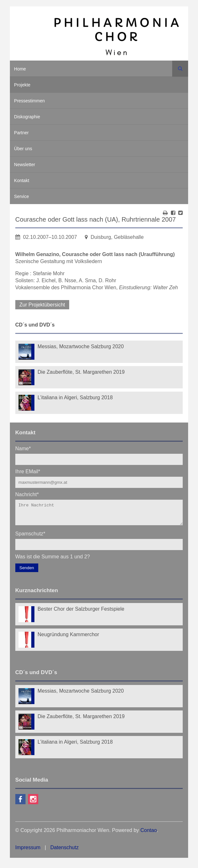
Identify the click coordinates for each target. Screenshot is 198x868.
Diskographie (27, 117)
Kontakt (22, 180)
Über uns (23, 149)
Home (20, 69)
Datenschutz (65, 851)
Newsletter (25, 165)
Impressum (28, 851)
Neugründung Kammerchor (68, 638)
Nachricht (27, 494)
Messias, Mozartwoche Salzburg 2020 (81, 346)
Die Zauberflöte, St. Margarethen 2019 (81, 372)
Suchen (180, 69)
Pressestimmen (29, 101)
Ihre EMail (28, 471)
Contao (149, 834)
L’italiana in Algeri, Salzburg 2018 (75, 397)
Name (23, 448)
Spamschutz (30, 537)
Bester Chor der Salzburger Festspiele (81, 613)
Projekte (22, 85)
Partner (21, 133)
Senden (27, 572)
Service (22, 196)
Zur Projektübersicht (42, 305)
